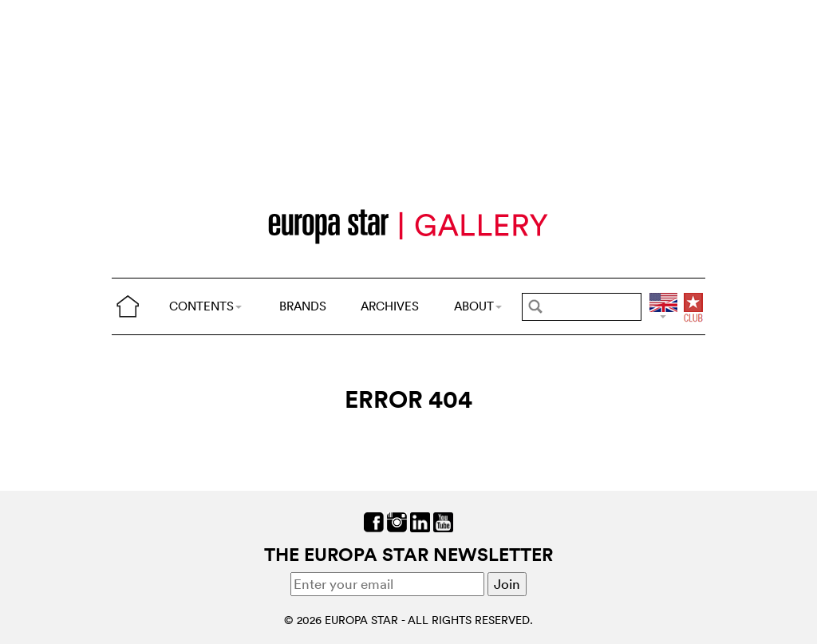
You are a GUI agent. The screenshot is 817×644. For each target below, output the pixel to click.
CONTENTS (205, 306)
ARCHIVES (390, 306)
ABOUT (478, 306)
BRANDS (303, 306)
